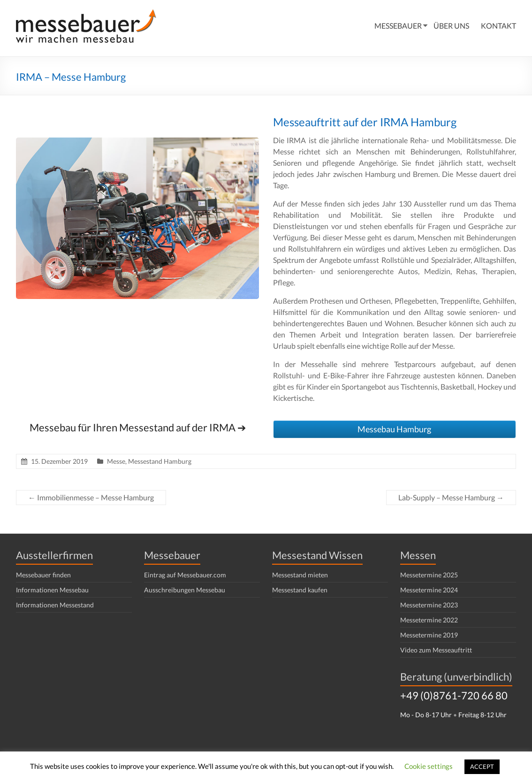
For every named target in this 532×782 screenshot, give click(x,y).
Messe (116, 461)
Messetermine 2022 (429, 620)
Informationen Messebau (52, 590)
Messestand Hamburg (160, 461)
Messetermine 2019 (429, 635)
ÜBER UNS (451, 26)
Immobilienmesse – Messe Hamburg (91, 497)
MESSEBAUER (398, 26)
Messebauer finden (43, 575)
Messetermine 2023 (429, 605)
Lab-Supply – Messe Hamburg (451, 497)
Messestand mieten (300, 575)
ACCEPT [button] (482, 767)
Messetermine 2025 (429, 575)
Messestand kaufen (300, 590)
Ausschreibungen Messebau (185, 590)
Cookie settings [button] (429, 766)
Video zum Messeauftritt (436, 650)
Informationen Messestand (55, 605)
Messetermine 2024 (429, 590)
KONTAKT (498, 26)
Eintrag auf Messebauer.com (185, 575)
